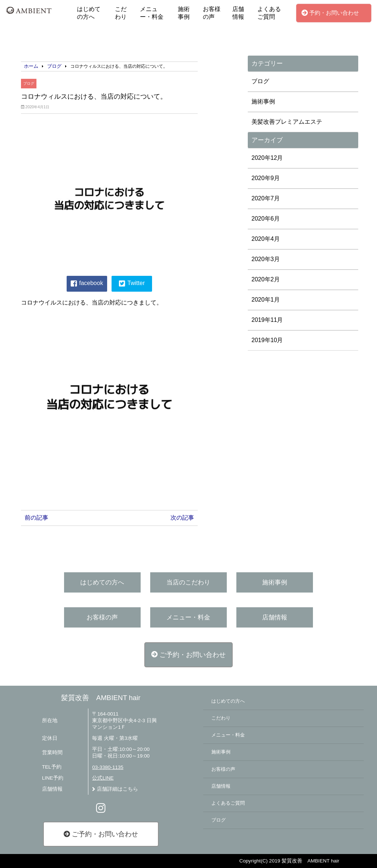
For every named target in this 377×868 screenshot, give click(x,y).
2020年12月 (267, 158)
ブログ (29, 83)
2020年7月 (266, 198)
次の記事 (182, 518)
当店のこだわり (188, 582)
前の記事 (36, 518)
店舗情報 (238, 13)
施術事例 (184, 13)
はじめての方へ (89, 13)
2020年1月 (266, 300)
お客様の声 (212, 13)
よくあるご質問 (269, 13)
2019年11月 (267, 320)
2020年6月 (266, 219)
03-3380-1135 (108, 767)
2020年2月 (266, 279)
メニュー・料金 (152, 13)
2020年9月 (266, 178)
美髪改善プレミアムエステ (287, 122)
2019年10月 (267, 340)
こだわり (121, 13)
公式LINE (103, 778)
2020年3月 (266, 259)
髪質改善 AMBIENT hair (101, 698)
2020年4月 (266, 239)
